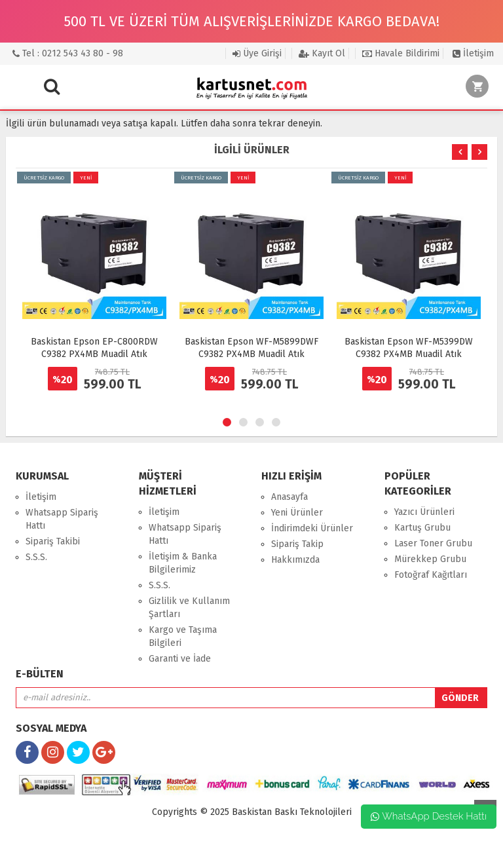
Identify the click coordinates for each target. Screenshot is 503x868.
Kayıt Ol (322, 53)
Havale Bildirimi (401, 53)
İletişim (473, 53)
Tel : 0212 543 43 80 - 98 (68, 53)
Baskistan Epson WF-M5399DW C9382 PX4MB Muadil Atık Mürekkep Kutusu (409, 354)
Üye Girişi (257, 53)
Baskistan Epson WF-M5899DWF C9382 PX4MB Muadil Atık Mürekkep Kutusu (251, 354)
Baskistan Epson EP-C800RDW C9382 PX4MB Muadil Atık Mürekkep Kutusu (94, 354)
